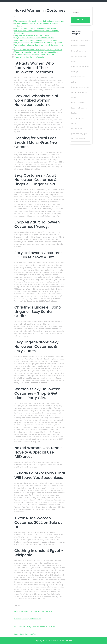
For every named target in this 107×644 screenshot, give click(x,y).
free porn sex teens (80, 87)
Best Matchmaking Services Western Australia (35, 626)
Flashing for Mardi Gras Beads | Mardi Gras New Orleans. (36, 28)
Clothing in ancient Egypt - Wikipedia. (29, 57)
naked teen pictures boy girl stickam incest (79, 134)
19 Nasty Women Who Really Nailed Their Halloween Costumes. (39, 21)
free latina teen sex (80, 51)
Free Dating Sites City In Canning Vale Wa (33, 611)
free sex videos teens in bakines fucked (79, 108)
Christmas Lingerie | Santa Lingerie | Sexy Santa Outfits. (36, 40)
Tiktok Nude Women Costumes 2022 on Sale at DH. (34, 55)
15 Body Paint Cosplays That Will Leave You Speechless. (36, 52)
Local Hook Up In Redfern (26, 634)
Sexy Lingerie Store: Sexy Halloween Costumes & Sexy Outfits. (38, 43)
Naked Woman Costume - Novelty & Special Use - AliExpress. (38, 50)
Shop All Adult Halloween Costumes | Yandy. (32, 35)
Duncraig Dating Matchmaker (28, 619)
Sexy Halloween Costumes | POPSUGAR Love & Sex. (34, 38)
